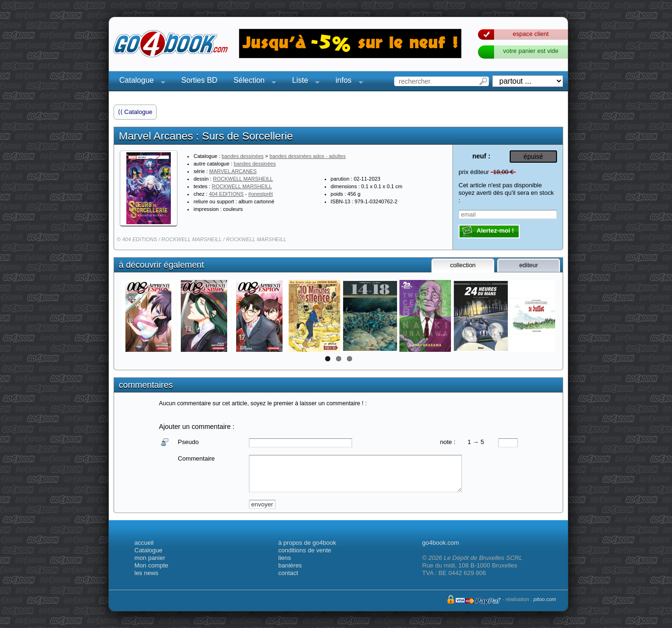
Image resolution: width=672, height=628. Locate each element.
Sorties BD (199, 80)
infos (346, 82)
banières (290, 565)
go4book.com (441, 543)
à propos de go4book (307, 543)
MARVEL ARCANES (233, 171)
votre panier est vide (531, 51)
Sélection (252, 82)
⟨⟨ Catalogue (135, 112)
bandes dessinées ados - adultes (308, 156)
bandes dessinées (243, 156)
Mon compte (151, 565)
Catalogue (139, 82)
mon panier (150, 558)
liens (285, 558)
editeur (529, 265)
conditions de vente (305, 550)
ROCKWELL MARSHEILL (243, 179)
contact (288, 573)
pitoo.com (545, 599)
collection (463, 265)
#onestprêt (261, 194)
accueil (144, 543)
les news (146, 573)
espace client (531, 34)
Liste (303, 82)
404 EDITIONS (226, 194)
